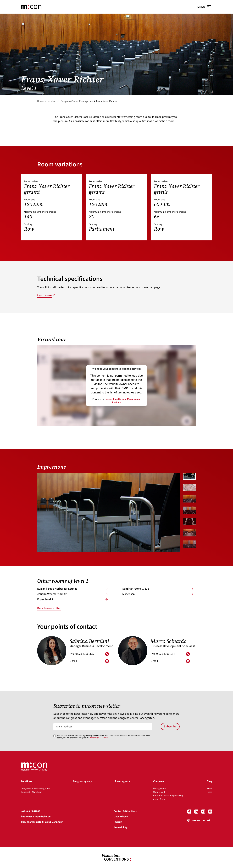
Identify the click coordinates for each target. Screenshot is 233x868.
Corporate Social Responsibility (168, 796)
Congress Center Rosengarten (77, 101)
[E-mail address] (103, 727)
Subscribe (170, 727)
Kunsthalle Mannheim (32, 792)
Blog (209, 781)
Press (209, 792)
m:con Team (159, 799)
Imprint (118, 822)
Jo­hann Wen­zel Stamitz (72, 594)
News (209, 789)
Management (160, 789)
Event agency (122, 781)
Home (40, 101)
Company (159, 781)
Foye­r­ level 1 (72, 599)
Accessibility (121, 827)
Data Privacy (121, 817)
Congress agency (82, 781)
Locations (52, 101)
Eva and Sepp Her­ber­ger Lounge (72, 589)
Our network (159, 792)
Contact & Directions (125, 811)
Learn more (44, 295)
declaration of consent (99, 738)
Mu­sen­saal (158, 594)
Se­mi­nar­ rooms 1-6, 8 (158, 589)
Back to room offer (49, 608)
